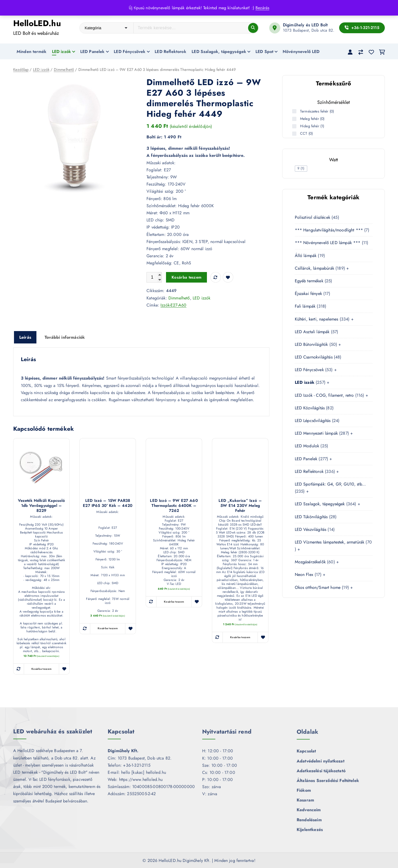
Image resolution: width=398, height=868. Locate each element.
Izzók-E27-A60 (173, 305)
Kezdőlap (21, 70)
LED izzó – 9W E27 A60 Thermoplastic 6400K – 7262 (174, 506)
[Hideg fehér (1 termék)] (295, 126)
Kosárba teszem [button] (41, 669)
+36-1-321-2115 (362, 28)
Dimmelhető (64, 70)
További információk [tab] (65, 337)
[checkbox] (301, 169)
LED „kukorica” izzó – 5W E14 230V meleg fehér (240, 506)
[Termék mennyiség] (154, 278)
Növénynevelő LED (301, 52)
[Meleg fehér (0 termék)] (295, 119)
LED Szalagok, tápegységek (219, 52)
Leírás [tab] (25, 337)
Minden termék (32, 52)
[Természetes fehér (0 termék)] (295, 111)
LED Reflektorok (170, 52)
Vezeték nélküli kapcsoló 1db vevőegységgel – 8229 (42, 506)
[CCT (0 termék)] (295, 134)
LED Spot (264, 52)
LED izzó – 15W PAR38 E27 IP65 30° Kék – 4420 (108, 503)
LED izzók (61, 52)
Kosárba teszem (186, 278)
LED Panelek (93, 52)
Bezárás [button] (262, 8)
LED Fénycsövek (130, 52)
